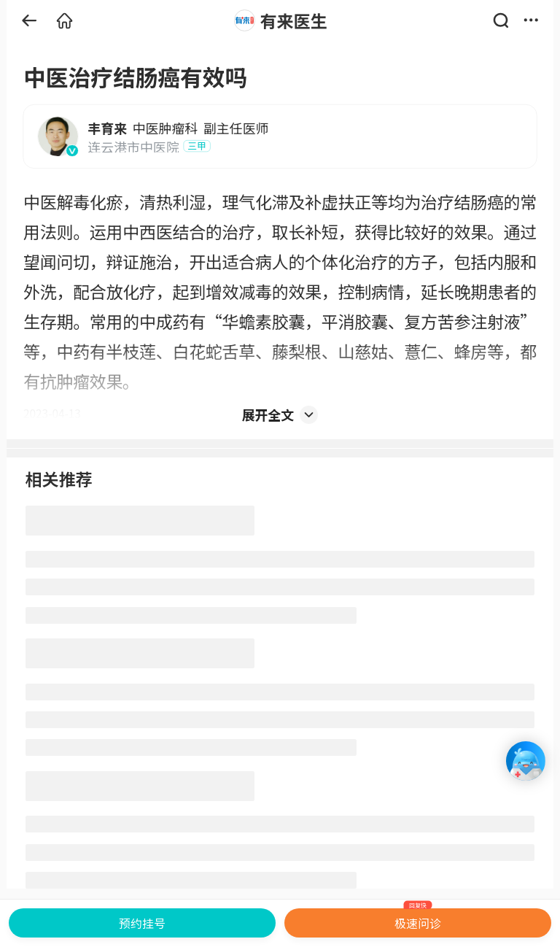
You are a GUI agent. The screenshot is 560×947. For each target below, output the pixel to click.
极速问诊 (418, 920)
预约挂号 (142, 923)
